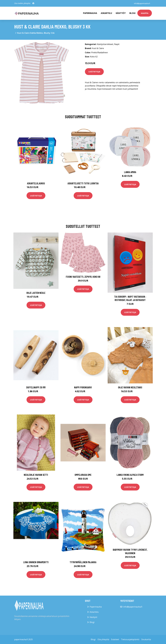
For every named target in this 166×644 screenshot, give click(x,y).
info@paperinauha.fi (142, 3)
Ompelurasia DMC (83, 475)
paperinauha (90, 13)
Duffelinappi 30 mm (36, 387)
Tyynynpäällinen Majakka (83, 562)
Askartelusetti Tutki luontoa (83, 183)
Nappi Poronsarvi (83, 387)
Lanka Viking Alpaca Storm (130, 475)
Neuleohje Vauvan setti (36, 475)
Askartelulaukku (36, 183)
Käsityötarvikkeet (105, 44)
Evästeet (115, 639)
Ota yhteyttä (103, 639)
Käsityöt (121, 13)
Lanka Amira (130, 172)
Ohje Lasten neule (36, 293)
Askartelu (106, 13)
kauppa (145, 13)
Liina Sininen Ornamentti (36, 562)
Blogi (132, 13)
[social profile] (33, 3)
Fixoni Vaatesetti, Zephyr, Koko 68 (83, 277)
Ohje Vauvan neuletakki (130, 387)
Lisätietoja (94, 72)
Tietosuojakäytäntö (130, 639)
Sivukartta (146, 639)
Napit (117, 44)
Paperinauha (96, 607)
